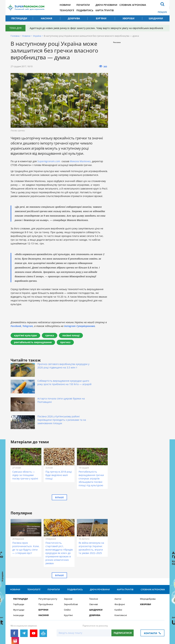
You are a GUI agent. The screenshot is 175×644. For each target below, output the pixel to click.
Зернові (68, 570)
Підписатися (123, 604)
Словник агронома (140, 5)
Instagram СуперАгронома (79, 326)
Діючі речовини (113, 5)
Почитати (88, 5)
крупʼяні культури (25, 335)
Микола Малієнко (80, 161)
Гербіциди (19, 576)
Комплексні (121, 587)
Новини (69, 5)
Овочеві (93, 576)
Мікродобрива (148, 570)
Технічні (94, 570)
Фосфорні (120, 576)
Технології (71, 10)
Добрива (74, 18)
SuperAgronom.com (49, 161)
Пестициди (19, 18)
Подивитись (90, 10)
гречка (50, 335)
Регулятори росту (48, 570)
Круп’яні (68, 587)
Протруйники (46, 576)
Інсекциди (19, 587)
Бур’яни (101, 18)
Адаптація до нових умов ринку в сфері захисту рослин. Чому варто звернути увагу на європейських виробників (97, 28)
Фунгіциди (19, 581)
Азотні (118, 570)
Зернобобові (71, 576)
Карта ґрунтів (111, 10)
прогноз (65, 342)
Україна (37, 36)
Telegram (28, 326)
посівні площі (71, 335)
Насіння (46, 18)
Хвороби (129, 18)
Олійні (67, 581)
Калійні (118, 581)
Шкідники (156, 18)
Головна (15, 36)
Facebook (16, 326)
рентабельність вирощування (33, 342)
